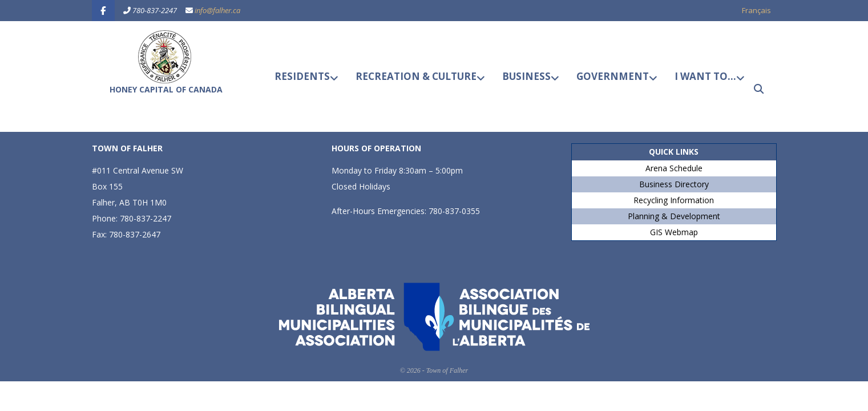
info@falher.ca (217, 10)
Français (756, 10)
